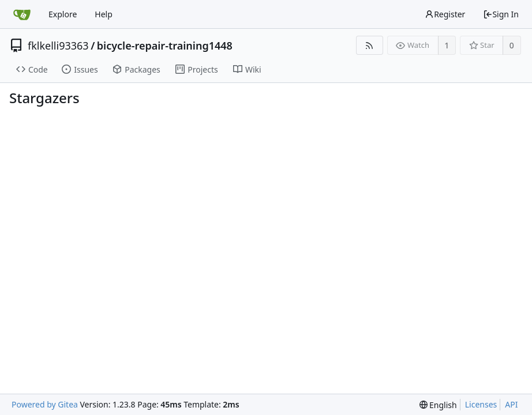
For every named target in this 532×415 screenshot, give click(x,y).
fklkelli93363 (58, 46)
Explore (63, 14)
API (511, 404)
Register (445, 14)
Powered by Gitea (45, 404)
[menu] (438, 405)
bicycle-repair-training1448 (165, 46)
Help (104, 14)
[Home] (22, 14)
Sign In (501, 14)
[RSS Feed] (370, 45)
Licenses (481, 404)
